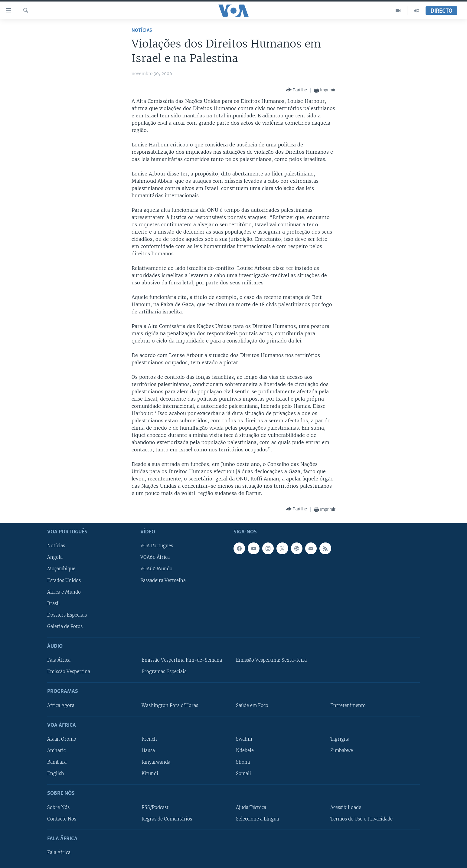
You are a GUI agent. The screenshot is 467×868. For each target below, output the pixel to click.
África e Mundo (64, 592)
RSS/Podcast (155, 807)
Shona (243, 762)
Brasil (54, 603)
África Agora (61, 705)
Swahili (244, 739)
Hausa (148, 751)
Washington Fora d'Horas (170, 705)
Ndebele (245, 751)
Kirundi (150, 774)
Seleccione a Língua (257, 819)
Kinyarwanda (156, 762)
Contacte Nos (62, 819)
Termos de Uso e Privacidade (361, 819)
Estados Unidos (64, 580)
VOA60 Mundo (156, 569)
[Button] (296, 90)
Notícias (142, 30)
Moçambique (61, 569)
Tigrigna (340, 739)
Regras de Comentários (167, 819)
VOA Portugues (157, 546)
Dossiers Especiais (67, 615)
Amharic (56, 751)
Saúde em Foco (252, 705)
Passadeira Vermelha (163, 580)
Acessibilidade (346, 807)
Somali (243, 774)
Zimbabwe (342, 751)
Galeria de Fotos (65, 627)
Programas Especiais (164, 672)
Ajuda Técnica (251, 807)
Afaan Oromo (62, 739)
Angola (55, 557)
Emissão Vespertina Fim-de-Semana (182, 660)
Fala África (59, 660)
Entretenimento (348, 705)
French (149, 739)
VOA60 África (155, 557)
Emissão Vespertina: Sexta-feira (271, 660)
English (56, 774)
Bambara (57, 762)
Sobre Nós (58, 807)
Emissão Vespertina (69, 672)
